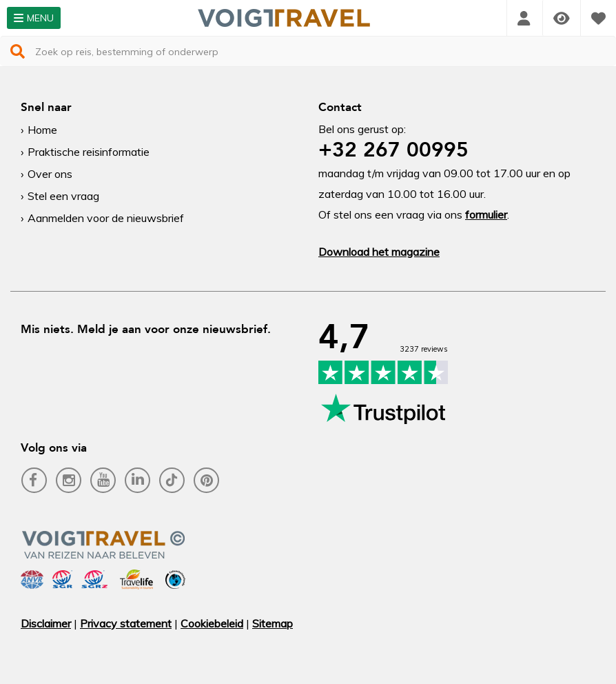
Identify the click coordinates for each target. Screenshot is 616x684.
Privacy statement (126, 623)
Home (42, 130)
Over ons (50, 174)
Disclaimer (46, 623)
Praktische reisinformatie (89, 152)
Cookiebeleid (212, 623)
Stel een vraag (63, 196)
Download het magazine (379, 252)
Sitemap (273, 623)
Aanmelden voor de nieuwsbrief (106, 218)
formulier (486, 214)
